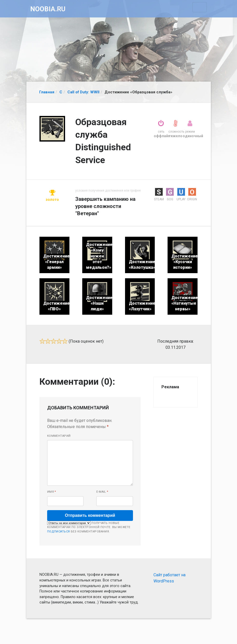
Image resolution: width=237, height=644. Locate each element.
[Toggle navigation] (200, 7)
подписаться (59, 532)
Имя (52, 492)
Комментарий (59, 436)
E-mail (102, 492)
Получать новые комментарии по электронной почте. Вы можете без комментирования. (89, 527)
